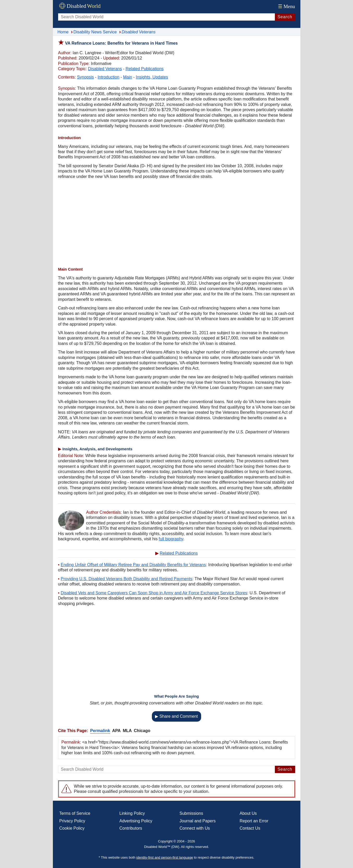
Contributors (131, 828)
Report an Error (254, 821)
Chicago (142, 731)
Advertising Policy (136, 821)
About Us (248, 813)
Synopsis (85, 77)
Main (128, 77)
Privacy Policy (72, 821)
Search (285, 17)
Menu (286, 6)
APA (117, 731)
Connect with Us (195, 828)
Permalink (100, 731)
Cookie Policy (72, 828)
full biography (171, 539)
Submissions (191, 813)
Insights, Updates (152, 77)
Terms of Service (75, 813)
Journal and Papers (198, 821)
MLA (127, 731)
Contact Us (250, 828)
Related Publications (145, 69)
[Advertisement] (177, 224)
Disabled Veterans (105, 69)
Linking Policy (132, 813)
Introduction (109, 77)
